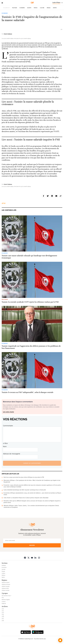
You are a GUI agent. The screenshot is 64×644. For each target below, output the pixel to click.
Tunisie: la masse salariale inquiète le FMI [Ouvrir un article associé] (37, 140)
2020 (3, 613)
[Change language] (57, 3)
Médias (49, 8)
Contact (4, 602)
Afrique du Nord (6, 583)
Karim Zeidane (8, 34)
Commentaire (8, 426)
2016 (3, 621)
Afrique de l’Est (5, 588)
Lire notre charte (8, 412)
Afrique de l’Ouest (6, 585)
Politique (15, 8)
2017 (3, 619)
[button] (60, 640)
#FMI (4, 203)
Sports (55, 8)
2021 (3, 611)
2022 (3, 609)
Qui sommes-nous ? (6, 596)
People (36, 8)
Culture (42, 8)
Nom (5, 446)
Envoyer (32, 545)
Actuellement (6, 8)
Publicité (4, 604)
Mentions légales (6, 600)
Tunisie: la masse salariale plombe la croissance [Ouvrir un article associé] (28, 103)
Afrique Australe (6, 590)
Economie (22, 8)
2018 (3, 617)
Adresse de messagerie (12, 454)
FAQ (3, 598)
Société (29, 8)
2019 (3, 615)
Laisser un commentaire (32, 463)
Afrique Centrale (6, 586)
